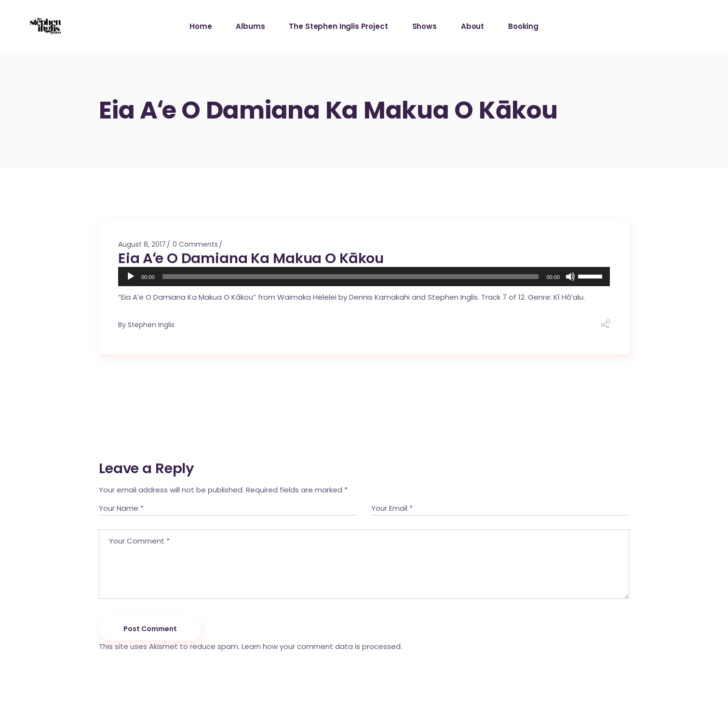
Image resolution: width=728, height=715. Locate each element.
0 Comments (195, 244)
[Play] (131, 277)
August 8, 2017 (142, 244)
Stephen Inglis (151, 325)
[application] (364, 277)
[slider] (351, 277)
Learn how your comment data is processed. (322, 646)
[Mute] (570, 277)
